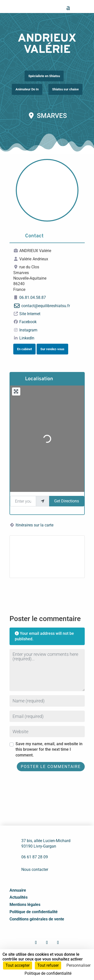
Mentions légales (25, 905)
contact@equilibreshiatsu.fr (46, 306)
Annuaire (18, 890)
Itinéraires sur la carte (34, 525)
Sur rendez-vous (52, 349)
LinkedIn (27, 338)
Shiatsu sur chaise (65, 89)
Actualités (19, 897)
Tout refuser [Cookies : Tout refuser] (48, 965)
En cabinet (24, 349)
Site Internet (30, 314)
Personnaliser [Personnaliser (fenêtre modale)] (78, 965)
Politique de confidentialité (34, 912)
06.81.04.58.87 (33, 298)
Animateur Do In (27, 89)
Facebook (28, 322)
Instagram (28, 330)
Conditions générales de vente (37, 919)
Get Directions (67, 501)
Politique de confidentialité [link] (48, 973)
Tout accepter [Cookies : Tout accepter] (18, 965)
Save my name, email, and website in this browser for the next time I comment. (49, 749)
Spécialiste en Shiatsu (44, 76)
